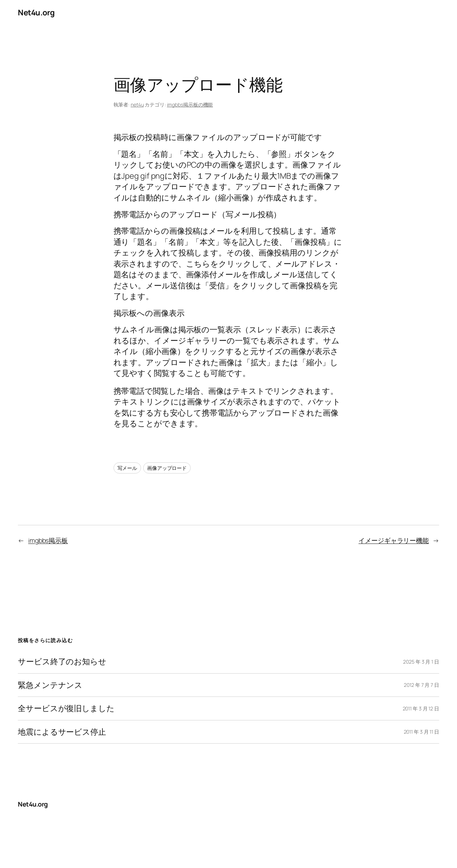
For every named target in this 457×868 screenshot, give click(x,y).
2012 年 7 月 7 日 (421, 685)
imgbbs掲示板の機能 (190, 105)
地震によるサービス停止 (62, 732)
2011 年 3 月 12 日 (421, 708)
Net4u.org (36, 13)
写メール (127, 468)
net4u (137, 105)
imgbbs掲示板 (48, 540)
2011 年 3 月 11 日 (422, 732)
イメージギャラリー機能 (394, 540)
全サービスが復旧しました (66, 708)
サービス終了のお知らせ (62, 661)
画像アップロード (167, 468)
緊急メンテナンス (50, 685)
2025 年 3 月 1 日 (421, 662)
